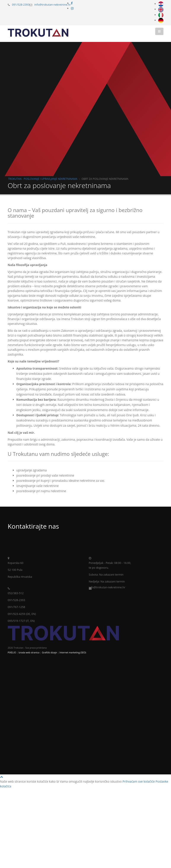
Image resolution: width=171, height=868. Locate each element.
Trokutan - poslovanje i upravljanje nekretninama (43, 179)
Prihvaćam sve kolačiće (139, 781)
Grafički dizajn (50, 653)
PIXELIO (12, 653)
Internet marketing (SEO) (73, 653)
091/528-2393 (21, 5)
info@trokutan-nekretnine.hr (53, 5)
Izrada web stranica (29, 653)
